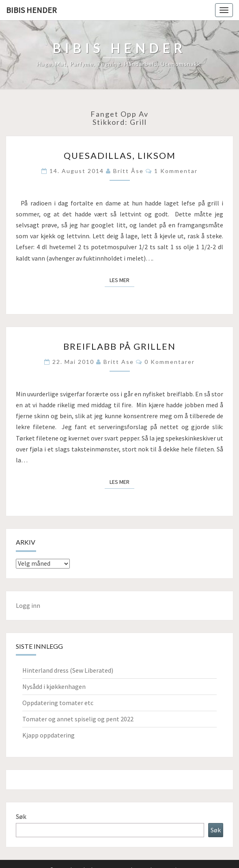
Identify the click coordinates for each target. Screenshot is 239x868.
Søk (21, 817)
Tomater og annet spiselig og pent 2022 (78, 719)
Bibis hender (31, 10)
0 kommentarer (170, 362)
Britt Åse (128, 171)
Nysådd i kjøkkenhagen (54, 686)
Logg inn (28, 605)
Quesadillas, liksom (120, 155)
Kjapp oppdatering (48, 735)
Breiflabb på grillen (119, 346)
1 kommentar (176, 171)
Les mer (122, 280)
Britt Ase (119, 362)
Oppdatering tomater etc (58, 703)
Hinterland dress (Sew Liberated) (68, 670)
